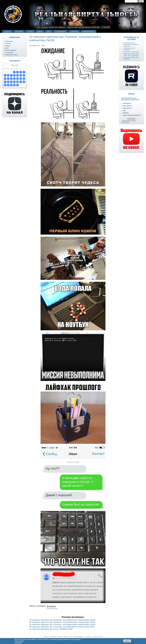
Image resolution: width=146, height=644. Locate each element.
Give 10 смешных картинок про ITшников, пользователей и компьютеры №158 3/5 (51, 606)
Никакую (126, 113)
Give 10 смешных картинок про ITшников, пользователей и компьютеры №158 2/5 (49, 606)
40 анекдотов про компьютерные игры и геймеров (131, 45)
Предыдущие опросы (129, 121)
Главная (8, 31)
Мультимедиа (61, 31)
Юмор (40, 31)
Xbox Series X (128, 106)
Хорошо (127, 641)
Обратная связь (88, 31)
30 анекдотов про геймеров (129, 49)
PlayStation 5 (127, 103)
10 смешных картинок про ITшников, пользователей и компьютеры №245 (62, 624)
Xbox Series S (128, 108)
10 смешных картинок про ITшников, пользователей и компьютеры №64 (62, 627)
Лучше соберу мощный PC (132, 115)
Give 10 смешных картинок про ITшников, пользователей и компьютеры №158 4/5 (53, 606)
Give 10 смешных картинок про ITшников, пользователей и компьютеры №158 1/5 (47, 606)
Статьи (30, 31)
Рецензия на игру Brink (131, 52)
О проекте (74, 31)
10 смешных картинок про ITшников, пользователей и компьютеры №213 (62, 622)
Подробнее (18, 643)
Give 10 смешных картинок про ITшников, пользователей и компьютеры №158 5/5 (55, 606)
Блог (49, 31)
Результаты (126, 122)
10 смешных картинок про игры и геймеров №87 (51, 629)
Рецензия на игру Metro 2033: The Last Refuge (131, 54)
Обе (124, 111)
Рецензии (19, 31)
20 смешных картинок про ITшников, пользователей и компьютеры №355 (62, 620)
